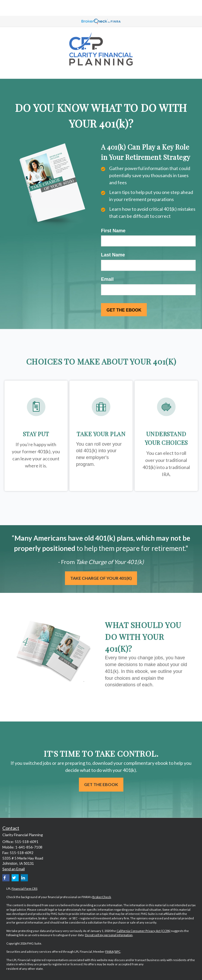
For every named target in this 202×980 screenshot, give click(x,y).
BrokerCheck (102, 897)
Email (107, 279)
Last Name (113, 255)
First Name (113, 231)
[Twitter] (15, 878)
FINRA (109, 952)
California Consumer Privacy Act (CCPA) (143, 931)
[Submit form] (124, 310)
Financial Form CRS (24, 889)
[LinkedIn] (24, 878)
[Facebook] (6, 878)
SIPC (117, 952)
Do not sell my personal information (109, 935)
